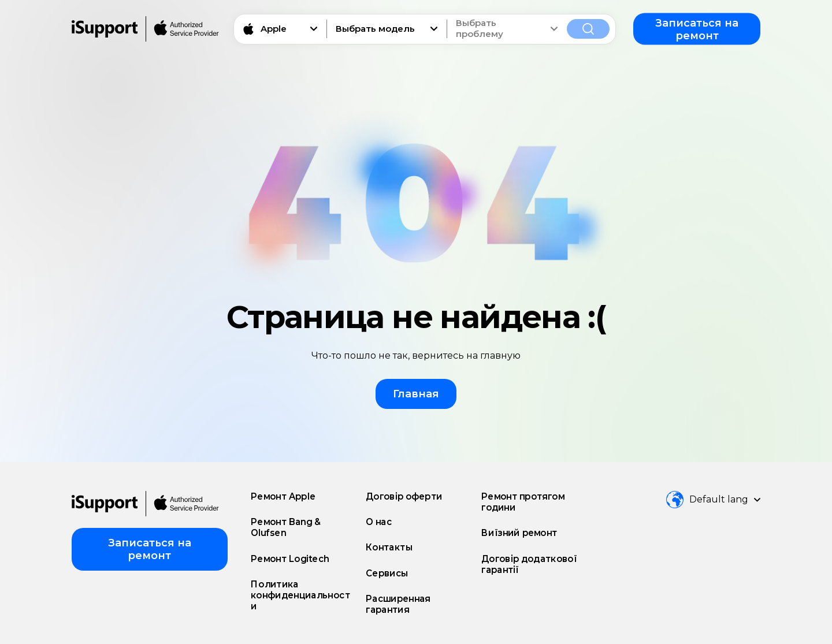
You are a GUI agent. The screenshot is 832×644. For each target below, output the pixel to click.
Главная (416, 394)
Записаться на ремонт (697, 29)
